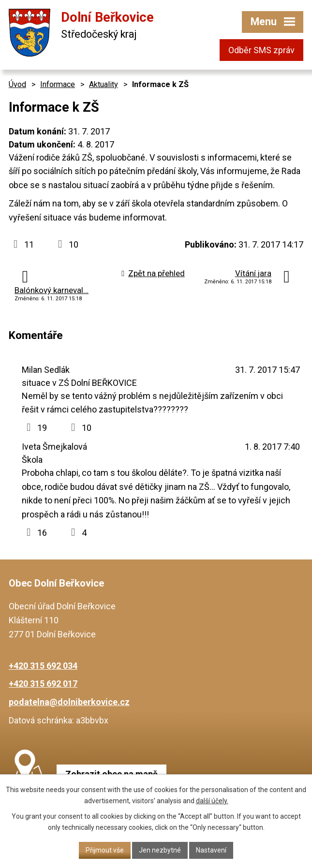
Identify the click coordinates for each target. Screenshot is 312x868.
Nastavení (211, 850)
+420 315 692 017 (43, 684)
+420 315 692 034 (43, 666)
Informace (58, 84)
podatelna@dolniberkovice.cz (69, 702)
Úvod (17, 84)
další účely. (212, 801)
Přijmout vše (105, 850)
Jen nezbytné (160, 850)
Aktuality (104, 84)
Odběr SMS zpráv (261, 50)
